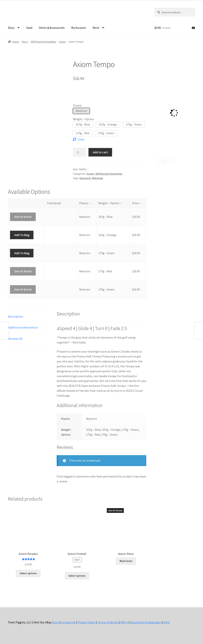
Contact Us (68, 622)
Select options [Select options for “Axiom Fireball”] (77, 576)
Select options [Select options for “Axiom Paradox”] (28, 573)
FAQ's (124, 622)
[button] (81, 111)
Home (16, 42)
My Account (79, 28)
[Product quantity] (79, 152)
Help (166, 622)
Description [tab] (15, 316)
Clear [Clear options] (81, 139)
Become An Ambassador (146, 622)
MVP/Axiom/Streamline (43, 42)
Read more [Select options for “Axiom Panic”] (126, 561)
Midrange (98, 178)
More (96, 28)
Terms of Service (108, 622)
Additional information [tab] (23, 327)
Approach (85, 178)
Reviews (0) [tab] (15, 339)
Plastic (77, 105)
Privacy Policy (86, 622)
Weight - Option (83, 119)
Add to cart (100, 152)
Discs (11, 28)
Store (55, 622)
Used (29, 28)
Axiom (62, 42)
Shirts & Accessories (52, 28)
